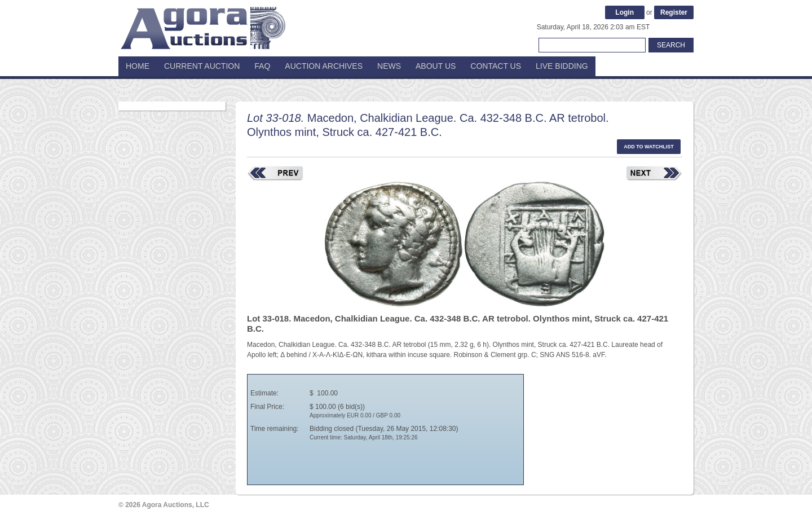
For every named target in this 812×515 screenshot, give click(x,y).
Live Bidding (562, 66)
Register (674, 12)
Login (625, 12)
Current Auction (202, 66)
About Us (436, 66)
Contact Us (496, 66)
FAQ (262, 66)
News (389, 66)
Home (138, 66)
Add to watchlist (649, 147)
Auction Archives (324, 66)
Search (671, 45)
